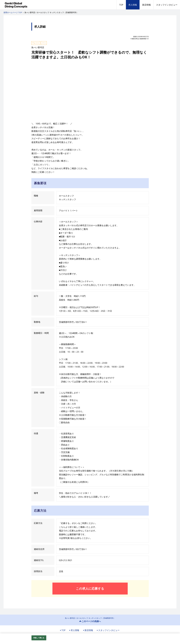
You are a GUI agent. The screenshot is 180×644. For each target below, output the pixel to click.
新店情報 (147, 5)
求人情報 (133, 5)
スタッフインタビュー (167, 5)
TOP (121, 5)
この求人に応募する (90, 588)
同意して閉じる (39, 638)
